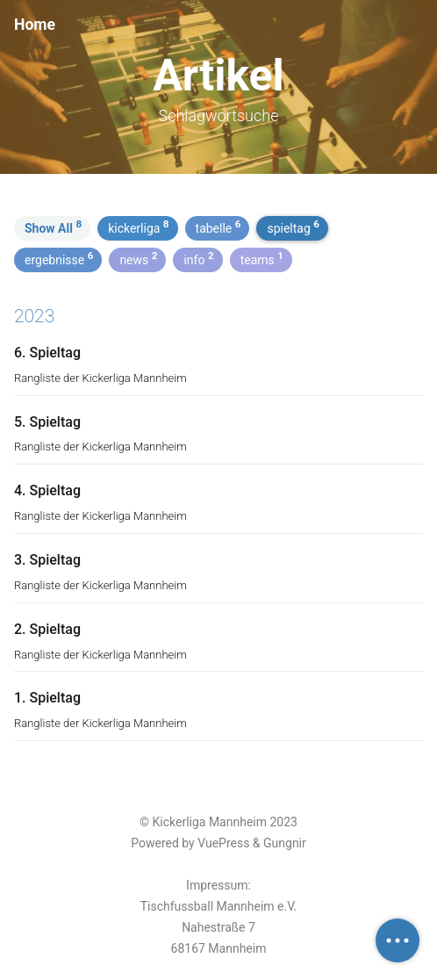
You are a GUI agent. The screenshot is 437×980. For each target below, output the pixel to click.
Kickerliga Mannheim (210, 822)
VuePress (223, 843)
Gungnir (285, 843)
